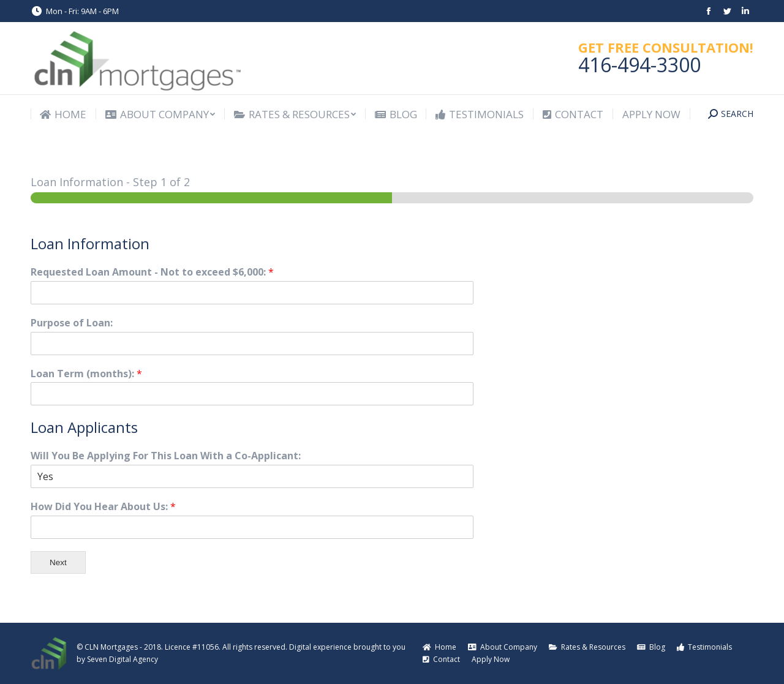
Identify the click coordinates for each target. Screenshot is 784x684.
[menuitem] (63, 114)
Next (58, 562)
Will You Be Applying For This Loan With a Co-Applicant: (166, 456)
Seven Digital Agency (123, 659)
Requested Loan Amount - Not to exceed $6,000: (152, 272)
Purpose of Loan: (72, 323)
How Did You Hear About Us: (103, 507)
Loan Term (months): (86, 374)
